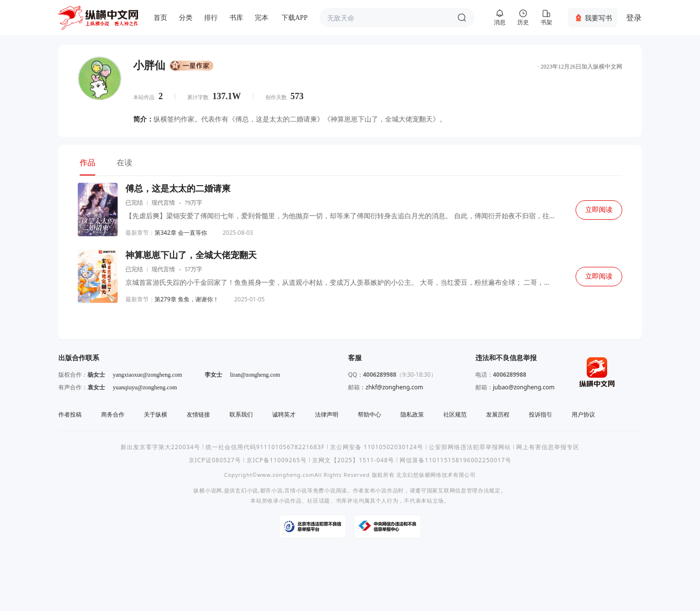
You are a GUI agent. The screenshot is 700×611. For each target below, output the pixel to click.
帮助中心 (369, 414)
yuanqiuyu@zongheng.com (145, 387)
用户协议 (583, 414)
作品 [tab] (87, 162)
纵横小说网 (208, 490)
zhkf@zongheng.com (394, 387)
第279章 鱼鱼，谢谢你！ (187, 299)
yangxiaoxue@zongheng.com (148, 375)
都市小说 (271, 490)
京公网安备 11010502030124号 (377, 447)
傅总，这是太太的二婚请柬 (178, 189)
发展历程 (498, 414)
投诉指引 (541, 414)
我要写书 (598, 18)
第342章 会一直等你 (181, 233)
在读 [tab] (124, 162)
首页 (160, 18)
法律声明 (327, 414)
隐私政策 (412, 414)
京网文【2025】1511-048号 (353, 460)
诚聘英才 (284, 414)
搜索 (462, 17)
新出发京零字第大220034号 (160, 447)
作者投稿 (70, 414)
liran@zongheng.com (255, 375)
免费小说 (324, 490)
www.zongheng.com (286, 475)
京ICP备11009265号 (277, 460)
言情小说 (296, 490)
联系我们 (241, 414)
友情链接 (198, 414)
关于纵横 (156, 414)
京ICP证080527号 (215, 460)
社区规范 (455, 414)
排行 (211, 18)
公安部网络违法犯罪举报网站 (470, 447)
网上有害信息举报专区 (548, 447)
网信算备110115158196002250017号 (455, 460)
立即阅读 (599, 210)
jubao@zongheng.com (524, 387)
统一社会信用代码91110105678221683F (265, 447)
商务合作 (113, 414)
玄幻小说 (247, 490)
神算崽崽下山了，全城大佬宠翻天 (191, 255)
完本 (262, 18)
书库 (236, 18)
